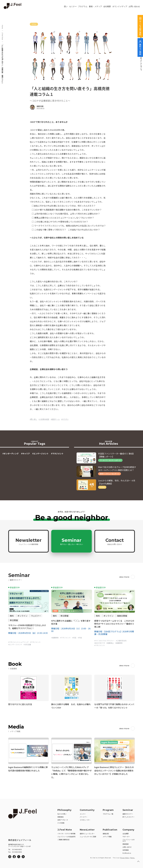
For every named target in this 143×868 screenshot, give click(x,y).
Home (2, 27)
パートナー (84, 816)
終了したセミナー (129, 816)
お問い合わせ (134, 6)
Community (87, 809)
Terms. (133, 857)
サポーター (126, 836)
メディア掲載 (107, 836)
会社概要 (107, 6)
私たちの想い (62, 813)
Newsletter (28, 541)
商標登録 (126, 843)
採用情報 (126, 849)
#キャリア (25, 454)
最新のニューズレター (87, 833)
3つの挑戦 (61, 822)
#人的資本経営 (44, 419)
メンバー (83, 813)
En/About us (127, 852)
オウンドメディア (120, 6)
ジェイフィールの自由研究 (66, 836)
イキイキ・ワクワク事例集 (66, 833)
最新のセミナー (128, 813)
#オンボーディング (11, 454)
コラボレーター (85, 819)
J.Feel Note (2, 36)
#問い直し (33, 419)
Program (108, 809)
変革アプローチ (63, 819)
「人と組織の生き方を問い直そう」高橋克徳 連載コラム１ (2, 64)
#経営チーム (55, 419)
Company (129, 829)
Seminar (72, 541)
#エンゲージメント (40, 454)
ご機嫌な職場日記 (63, 839)
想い (66, 6)
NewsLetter (87, 829)
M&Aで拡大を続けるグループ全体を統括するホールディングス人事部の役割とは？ (117, 469)
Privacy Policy (125, 857)
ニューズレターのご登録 (88, 836)
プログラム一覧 (108, 813)
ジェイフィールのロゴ (129, 840)
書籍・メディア (95, 6)
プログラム (83, 6)
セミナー (73, 6)
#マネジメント (57, 454)
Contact (115, 541)
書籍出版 (106, 833)
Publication (110, 829)
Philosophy (65, 809)
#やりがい (65, 419)
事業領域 (60, 816)
